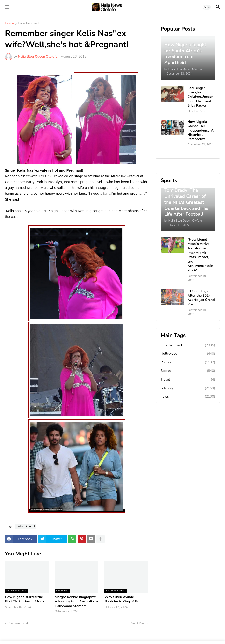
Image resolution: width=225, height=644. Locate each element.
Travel (188, 380)
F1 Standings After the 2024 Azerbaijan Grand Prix (201, 298)
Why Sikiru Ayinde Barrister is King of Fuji (122, 599)
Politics (188, 362)
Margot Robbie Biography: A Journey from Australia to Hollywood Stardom (76, 602)
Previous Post (18, 623)
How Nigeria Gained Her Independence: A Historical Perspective (201, 131)
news (188, 397)
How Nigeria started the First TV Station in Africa (24, 599)
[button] (7, 7)
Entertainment (29, 24)
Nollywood (188, 354)
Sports (188, 371)
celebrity (188, 388)
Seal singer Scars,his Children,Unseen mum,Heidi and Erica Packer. (200, 97)
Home (9, 24)
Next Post (138, 623)
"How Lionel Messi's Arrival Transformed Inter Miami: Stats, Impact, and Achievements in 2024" (200, 255)
